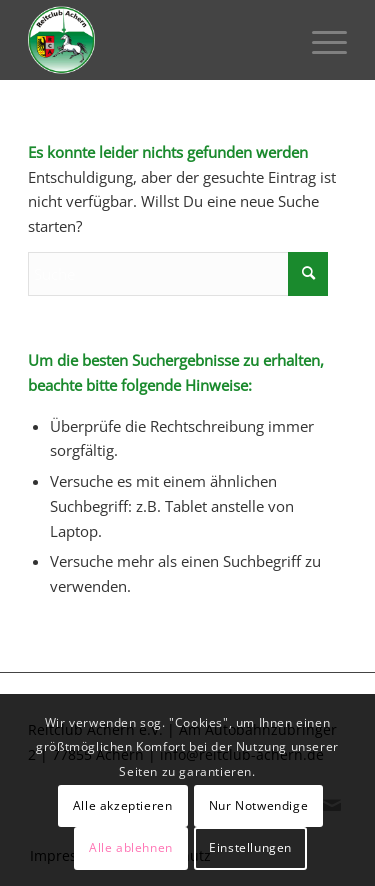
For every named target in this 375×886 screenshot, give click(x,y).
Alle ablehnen (131, 847)
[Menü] (319, 40)
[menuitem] (319, 40)
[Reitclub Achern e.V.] (155, 40)
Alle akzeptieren (123, 805)
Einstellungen (250, 847)
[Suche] (178, 274)
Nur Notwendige (258, 805)
